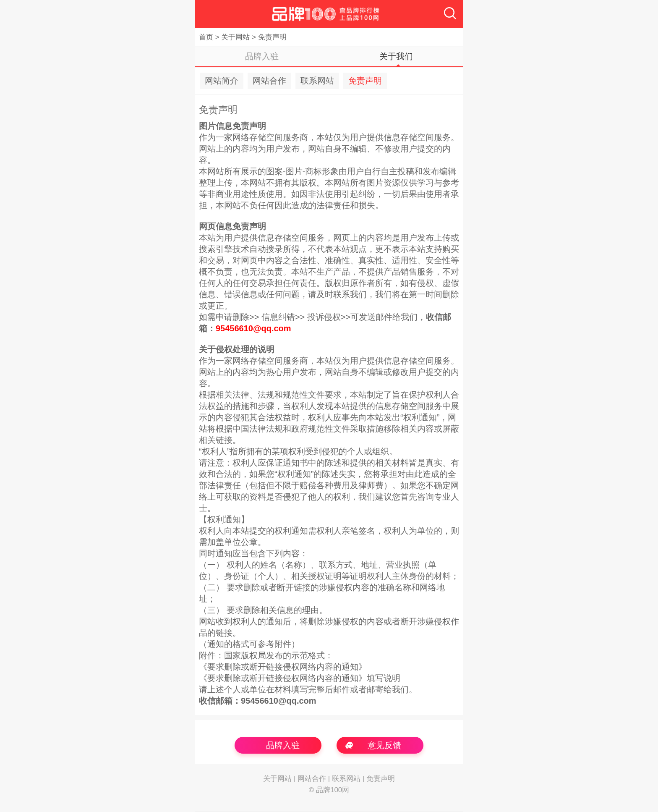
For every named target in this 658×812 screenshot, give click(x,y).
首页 (206, 37)
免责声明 (272, 37)
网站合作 (269, 81)
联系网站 (317, 81)
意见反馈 (373, 745)
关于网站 (235, 37)
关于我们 (396, 56)
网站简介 (222, 81)
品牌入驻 (262, 56)
